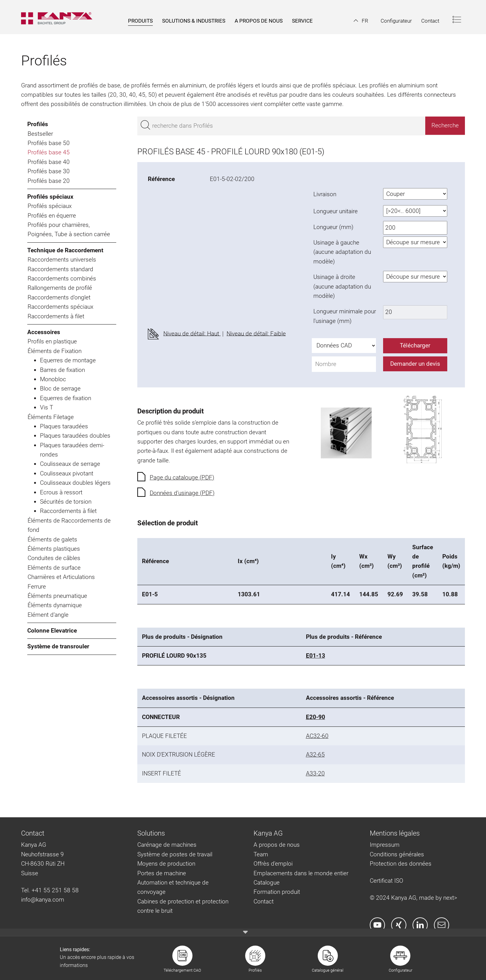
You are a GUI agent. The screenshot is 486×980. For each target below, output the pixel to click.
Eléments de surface (54, 568)
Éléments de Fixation (55, 351)
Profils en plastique (52, 341)
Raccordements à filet (56, 316)
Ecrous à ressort (61, 492)
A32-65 (315, 755)
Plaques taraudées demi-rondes (72, 450)
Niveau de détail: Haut (192, 333)
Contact (264, 901)
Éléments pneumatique (57, 596)
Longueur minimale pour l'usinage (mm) (345, 316)
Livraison (325, 194)
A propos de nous (277, 845)
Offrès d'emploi (273, 864)
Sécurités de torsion (66, 502)
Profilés (38, 124)
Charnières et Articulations (61, 577)
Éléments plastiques (54, 549)
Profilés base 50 (49, 143)
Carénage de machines (167, 845)
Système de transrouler (58, 646)
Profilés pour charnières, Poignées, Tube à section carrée (69, 230)
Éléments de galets (52, 539)
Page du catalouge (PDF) (182, 477)
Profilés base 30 (49, 171)
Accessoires (44, 332)
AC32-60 (317, 736)
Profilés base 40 (49, 162)
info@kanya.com (43, 900)
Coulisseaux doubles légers (75, 483)
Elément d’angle (48, 615)
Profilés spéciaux (50, 197)
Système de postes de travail (175, 854)
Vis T (46, 407)
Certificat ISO (387, 881)
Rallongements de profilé (60, 288)
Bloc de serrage (60, 388)
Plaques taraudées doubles (75, 436)
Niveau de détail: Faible (256, 333)
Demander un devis (415, 364)
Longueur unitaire (336, 211)
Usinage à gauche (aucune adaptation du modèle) (342, 252)
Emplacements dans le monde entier (301, 873)
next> (450, 898)
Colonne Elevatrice (52, 631)
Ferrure (37, 587)
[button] (361, 21)
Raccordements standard (60, 269)
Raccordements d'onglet (59, 297)
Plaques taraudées (64, 426)
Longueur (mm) (333, 227)
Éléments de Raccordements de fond (69, 525)
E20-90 (316, 717)
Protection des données (401, 864)
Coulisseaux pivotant (67, 473)
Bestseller (40, 134)
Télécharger (415, 345)
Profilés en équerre (52, 216)
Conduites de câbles (54, 558)
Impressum (385, 845)
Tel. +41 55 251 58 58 (50, 890)
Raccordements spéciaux (60, 307)
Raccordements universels (62, 260)
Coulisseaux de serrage (70, 464)
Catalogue (267, 883)
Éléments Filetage (51, 417)
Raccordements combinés (62, 278)
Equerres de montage (68, 360)
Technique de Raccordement (65, 250)
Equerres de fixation (66, 398)
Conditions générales (397, 854)
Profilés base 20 (49, 181)
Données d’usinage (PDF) (182, 493)
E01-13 (316, 656)
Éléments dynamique (55, 605)
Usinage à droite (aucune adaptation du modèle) (342, 286)
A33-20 (315, 773)
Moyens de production (166, 864)
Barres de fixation (62, 370)
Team (261, 854)
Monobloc (53, 379)
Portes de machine (162, 873)
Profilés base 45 (49, 152)
